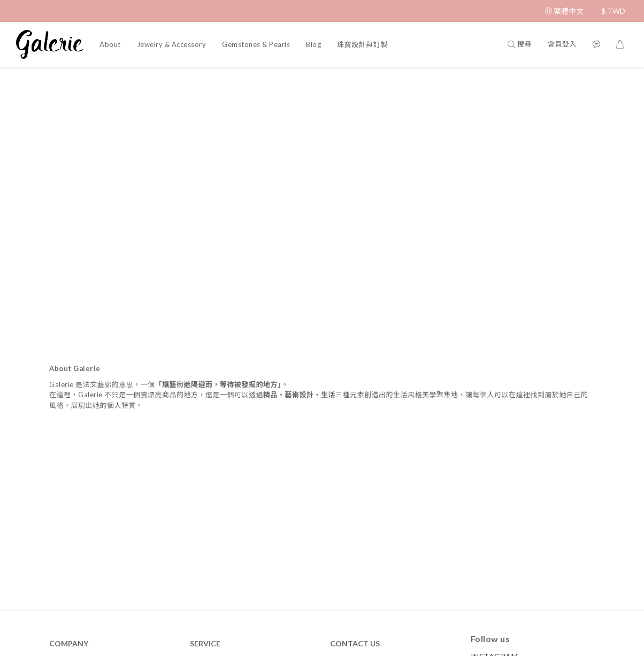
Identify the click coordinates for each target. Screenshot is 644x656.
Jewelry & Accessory (172, 44)
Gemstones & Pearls (256, 44)
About (110, 44)
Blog (313, 44)
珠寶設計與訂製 (362, 44)
